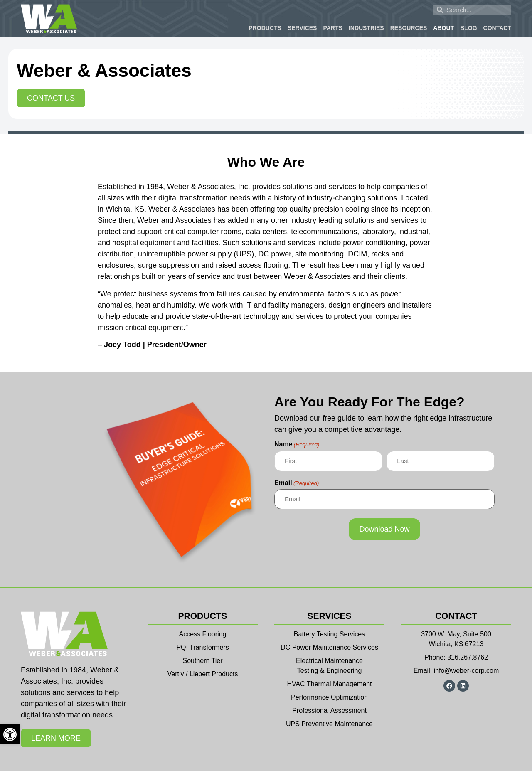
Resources (409, 28)
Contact (497, 28)
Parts (332, 28)
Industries (366, 28)
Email (297, 483)
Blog (468, 28)
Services (302, 28)
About (443, 28)
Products (265, 28)
